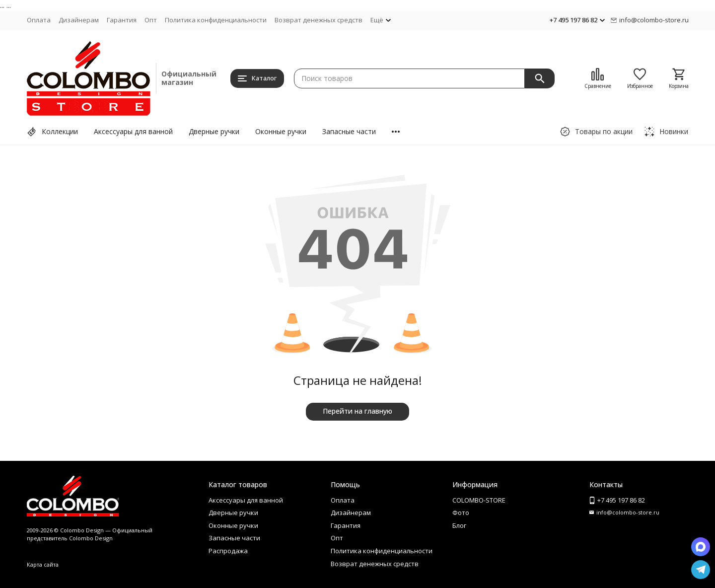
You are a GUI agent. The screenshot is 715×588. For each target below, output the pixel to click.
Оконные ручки (281, 131)
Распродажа (228, 551)
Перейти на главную (357, 411)
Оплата (39, 20)
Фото (461, 513)
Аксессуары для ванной (133, 131)
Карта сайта (43, 564)
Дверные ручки (214, 131)
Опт (151, 20)
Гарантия (122, 20)
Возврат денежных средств (319, 20)
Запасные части (349, 131)
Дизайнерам (79, 20)
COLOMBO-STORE (479, 500)
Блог (459, 525)
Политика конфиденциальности (216, 20)
